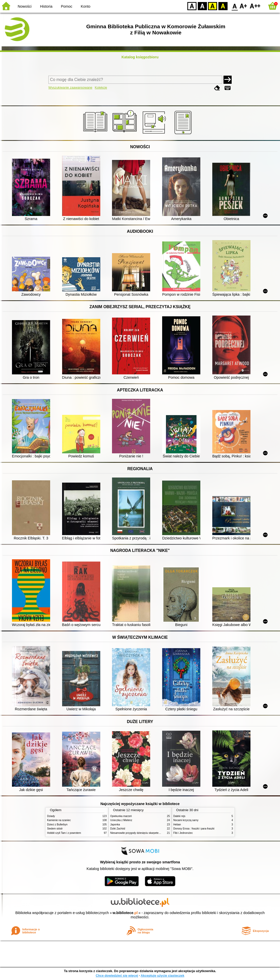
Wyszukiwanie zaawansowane (70, 87)
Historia (46, 6)
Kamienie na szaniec (59, 820)
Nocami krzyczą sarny (186, 820)
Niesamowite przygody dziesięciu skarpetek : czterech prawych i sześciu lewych (156, 833)
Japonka (115, 825)
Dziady (51, 816)
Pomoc (67, 6)
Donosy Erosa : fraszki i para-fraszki (194, 829)
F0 (235, 6)
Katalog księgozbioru (140, 57)
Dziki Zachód (118, 829)
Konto (86, 6)
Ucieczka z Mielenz (121, 820)
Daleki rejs (179, 816)
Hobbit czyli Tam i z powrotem (64, 833)
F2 (255, 6)
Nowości (25, 6)
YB (212, 6)
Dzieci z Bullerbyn (57, 825)
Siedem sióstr (55, 829)
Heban (177, 825)
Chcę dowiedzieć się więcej (117, 976)
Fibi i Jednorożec (183, 833)
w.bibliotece (125, 913)
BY (223, 6)
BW (202, 6)
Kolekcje (101, 87)
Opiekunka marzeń (121, 816)
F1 (243, 6)
